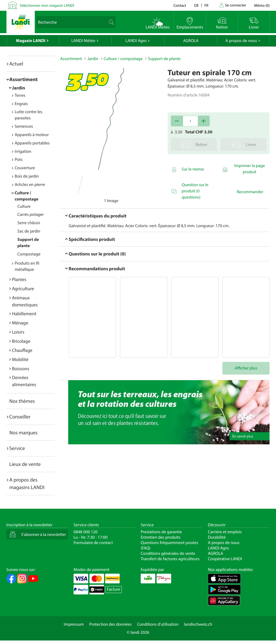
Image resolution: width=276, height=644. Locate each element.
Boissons (21, 368)
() (262, 5)
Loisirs (18, 332)
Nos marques (24, 432)
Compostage (29, 254)
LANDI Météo (83, 41)
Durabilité (217, 537)
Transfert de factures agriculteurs (170, 559)
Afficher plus (246, 368)
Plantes (19, 279)
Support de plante (164, 59)
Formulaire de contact (93, 543)
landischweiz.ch (198, 624)
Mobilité (20, 359)
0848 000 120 (86, 532)
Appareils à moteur (32, 135)
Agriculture (23, 288)
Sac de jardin (29, 231)
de (197, 5)
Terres (20, 95)
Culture (24, 206)
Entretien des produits (161, 537)
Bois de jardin (27, 176)
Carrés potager (31, 214)
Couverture (25, 168)
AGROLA (191, 41)
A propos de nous (241, 41)
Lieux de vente (25, 464)
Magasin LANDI (31, 41)
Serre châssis (29, 223)
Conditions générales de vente (168, 553)
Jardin (19, 88)
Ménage (20, 323)
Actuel (16, 64)
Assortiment (24, 79)
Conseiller (20, 417)
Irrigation (23, 151)
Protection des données (111, 624)
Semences (24, 126)
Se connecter (236, 5)
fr (206, 5)
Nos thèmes (22, 401)
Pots (19, 160)
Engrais (21, 104)
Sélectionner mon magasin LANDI (47, 5)
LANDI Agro (136, 41)
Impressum (74, 624)
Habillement (24, 314)
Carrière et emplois (225, 532)
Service (17, 448)
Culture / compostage (123, 59)
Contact (180, 5)
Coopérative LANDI (225, 559)
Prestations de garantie (161, 532)
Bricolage (21, 341)
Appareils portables (32, 143)
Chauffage (22, 350)
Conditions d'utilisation (158, 624)
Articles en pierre (30, 185)
